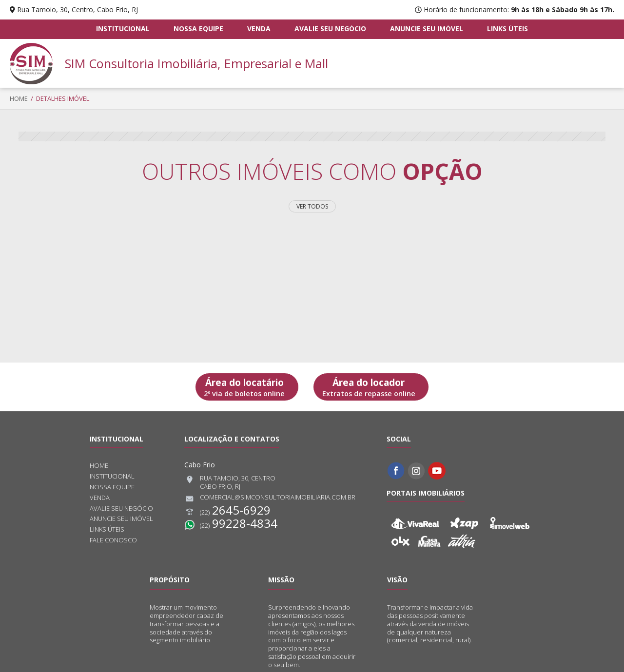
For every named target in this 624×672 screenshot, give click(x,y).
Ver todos (312, 206)
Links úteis (507, 29)
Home (19, 98)
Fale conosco (113, 540)
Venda (259, 29)
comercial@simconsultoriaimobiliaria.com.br (270, 499)
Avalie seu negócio (330, 29)
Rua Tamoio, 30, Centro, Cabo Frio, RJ (78, 10)
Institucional (123, 29)
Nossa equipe (198, 29)
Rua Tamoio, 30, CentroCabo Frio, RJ (230, 482)
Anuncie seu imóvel (427, 29)
